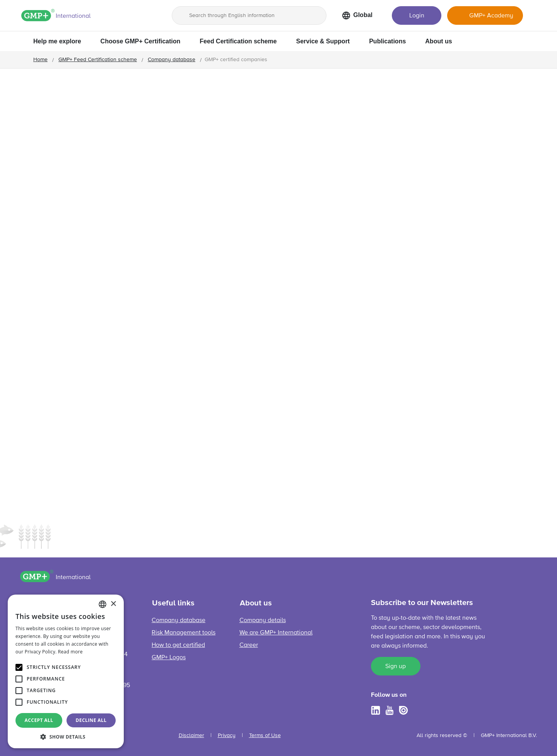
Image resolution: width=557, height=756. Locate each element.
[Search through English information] (249, 15)
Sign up (396, 667)
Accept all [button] (39, 720)
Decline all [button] (91, 720)
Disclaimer (191, 735)
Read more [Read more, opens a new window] (70, 652)
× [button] (113, 604)
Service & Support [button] (323, 41)
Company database (172, 60)
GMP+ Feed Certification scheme (98, 60)
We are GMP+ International (276, 633)
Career (249, 645)
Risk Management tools (184, 633)
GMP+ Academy (491, 16)
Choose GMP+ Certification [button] (141, 41)
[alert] (66, 671)
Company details (263, 621)
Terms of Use (265, 735)
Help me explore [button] (57, 41)
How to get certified (178, 645)
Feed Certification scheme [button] (238, 41)
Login (417, 16)
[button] (66, 737)
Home (40, 60)
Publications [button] (387, 41)
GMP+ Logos (169, 658)
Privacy (227, 735)
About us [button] (438, 41)
